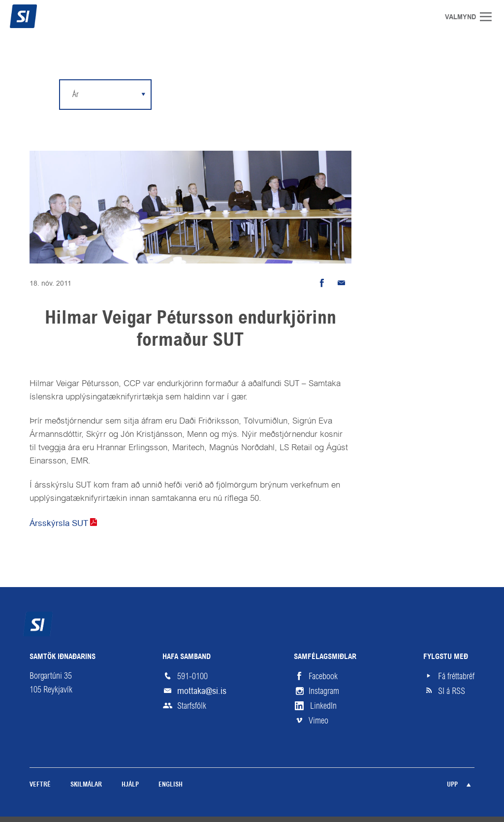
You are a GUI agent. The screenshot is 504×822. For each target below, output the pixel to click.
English (171, 785)
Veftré (40, 785)
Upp (452, 785)
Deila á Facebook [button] (322, 283)
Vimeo (318, 721)
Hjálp (130, 785)
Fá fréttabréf (456, 676)
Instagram (324, 691)
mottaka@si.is (202, 691)
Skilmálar (86, 785)
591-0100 (192, 676)
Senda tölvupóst (342, 283)
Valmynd (489, 17)
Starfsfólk (192, 706)
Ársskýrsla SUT (59, 523)
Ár (75, 94)
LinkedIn (323, 706)
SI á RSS (452, 691)
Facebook (323, 676)
